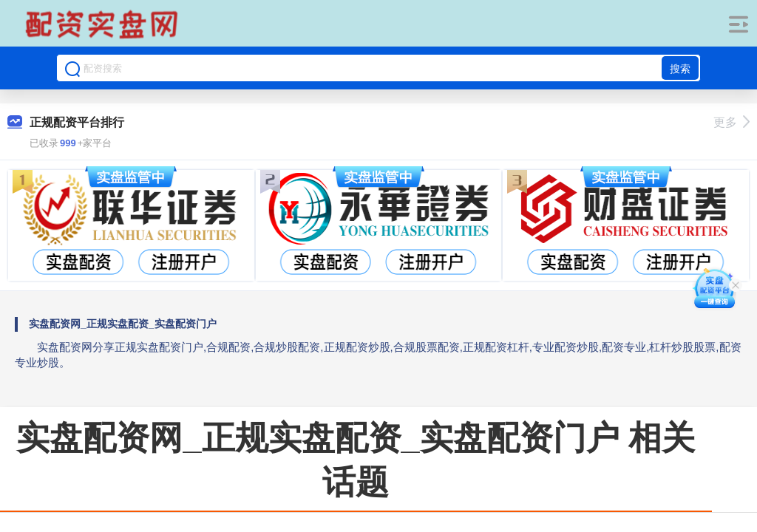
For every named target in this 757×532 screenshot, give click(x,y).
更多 (731, 122)
